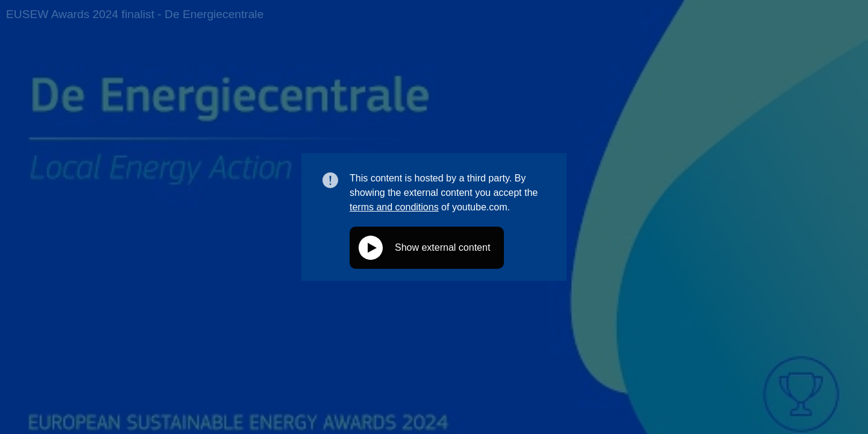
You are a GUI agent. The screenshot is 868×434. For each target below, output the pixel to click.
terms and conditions (394, 207)
